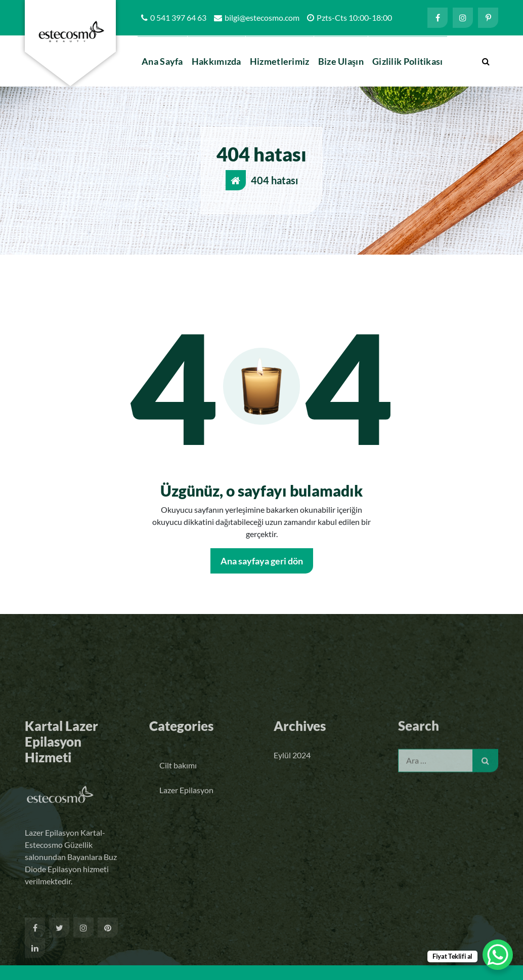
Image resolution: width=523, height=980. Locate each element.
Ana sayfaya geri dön (262, 561)
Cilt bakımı (178, 861)
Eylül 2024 (292, 851)
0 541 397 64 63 (178, 17)
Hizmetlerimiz (280, 61)
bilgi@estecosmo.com (262, 17)
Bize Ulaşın (341, 61)
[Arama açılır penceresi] (486, 61)
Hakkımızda (216, 61)
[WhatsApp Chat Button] (498, 955)
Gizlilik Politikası (408, 61)
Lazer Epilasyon (186, 886)
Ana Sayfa (162, 61)
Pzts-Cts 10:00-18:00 (354, 17)
